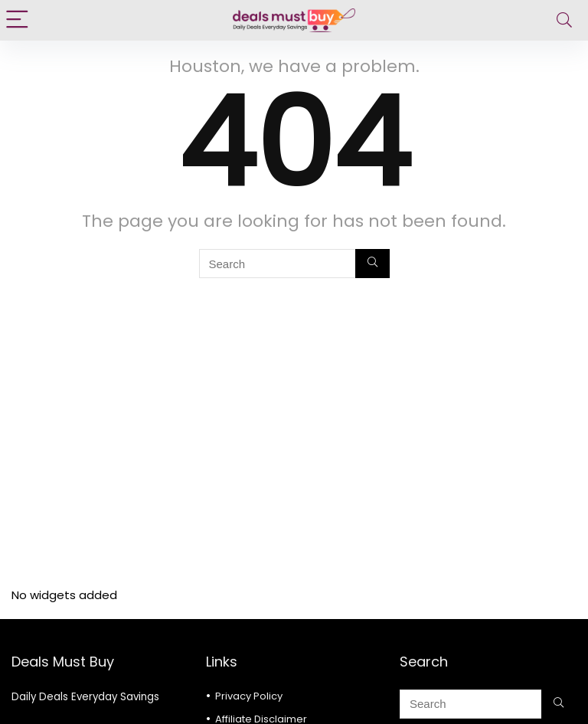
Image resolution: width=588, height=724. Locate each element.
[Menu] (18, 20)
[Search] (564, 20)
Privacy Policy (249, 696)
